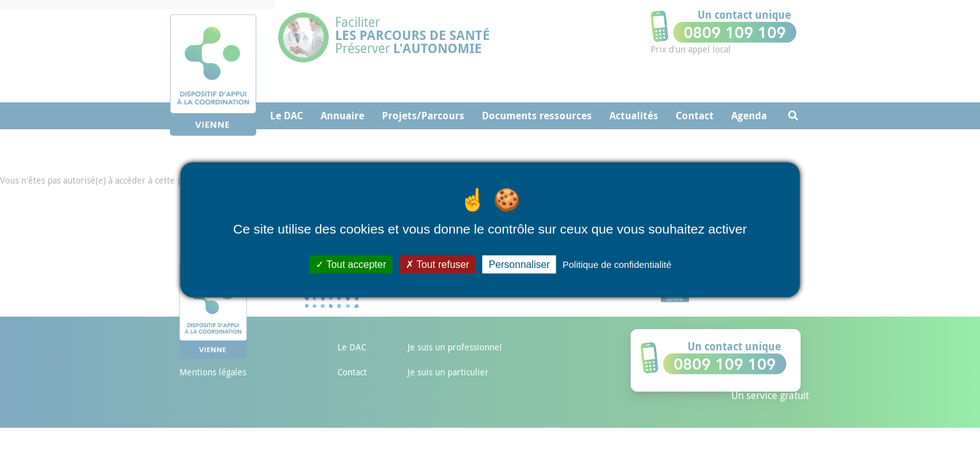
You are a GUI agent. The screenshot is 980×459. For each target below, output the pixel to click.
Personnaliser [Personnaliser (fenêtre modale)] (519, 264)
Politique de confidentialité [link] (617, 264)
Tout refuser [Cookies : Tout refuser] (437, 264)
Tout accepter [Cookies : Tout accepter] (351, 264)
